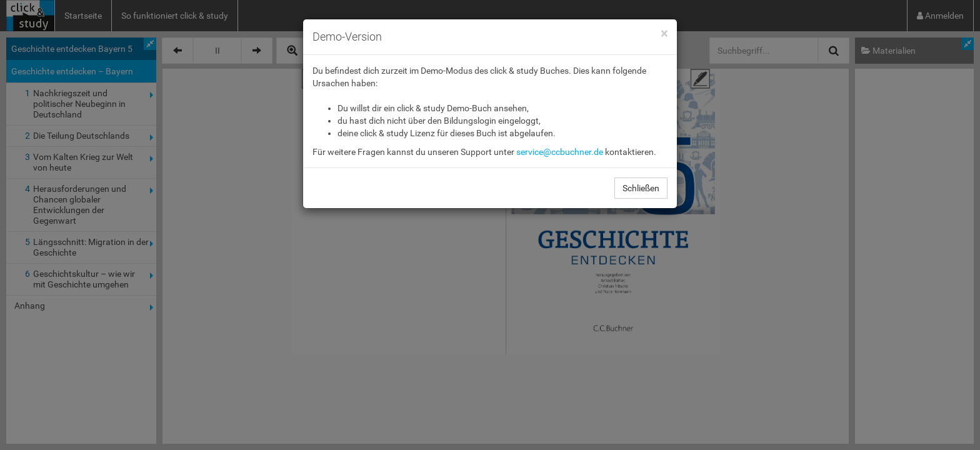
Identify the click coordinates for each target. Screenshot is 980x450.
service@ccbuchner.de (560, 152)
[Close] (664, 34)
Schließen (641, 188)
